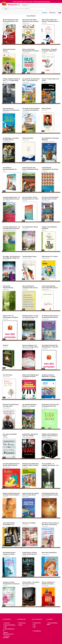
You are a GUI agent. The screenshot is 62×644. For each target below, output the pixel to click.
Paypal (20, 625)
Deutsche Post (36, 623)
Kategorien (25, 5)
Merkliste (53, 13)
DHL (34, 625)
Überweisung (21, 623)
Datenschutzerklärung (9, 625)
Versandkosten (37, 631)
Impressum (6, 623)
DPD (34, 627)
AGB (5, 627)
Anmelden (45, 13)
